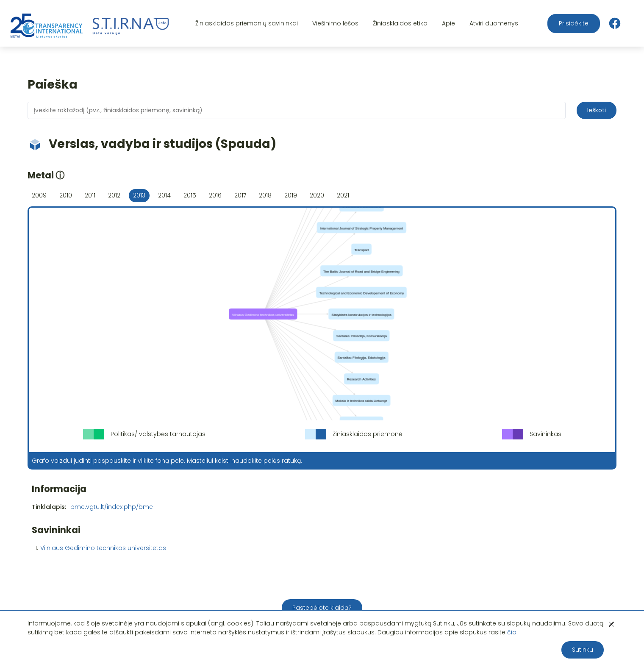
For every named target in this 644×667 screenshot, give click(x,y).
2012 (114, 195)
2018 (265, 195)
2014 (164, 195)
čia (512, 632)
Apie (448, 23)
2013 (139, 195)
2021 (343, 195)
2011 (90, 195)
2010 (66, 195)
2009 (39, 195)
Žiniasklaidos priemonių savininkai (247, 23)
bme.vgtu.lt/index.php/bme (112, 507)
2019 (291, 195)
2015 (190, 195)
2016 (215, 195)
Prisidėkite (574, 23)
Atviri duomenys (494, 23)
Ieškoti (597, 110)
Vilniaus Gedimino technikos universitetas (103, 548)
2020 (317, 195)
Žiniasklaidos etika (400, 23)
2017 (240, 195)
